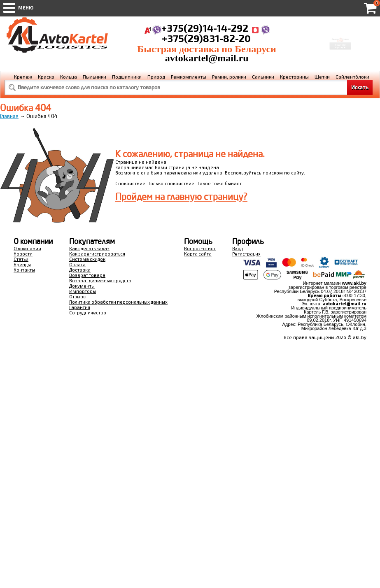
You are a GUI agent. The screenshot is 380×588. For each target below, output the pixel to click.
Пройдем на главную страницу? (181, 196)
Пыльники (94, 77)
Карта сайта (198, 254)
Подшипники (127, 77)
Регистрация (246, 254)
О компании (27, 248)
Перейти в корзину (340, 50)
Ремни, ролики (229, 77)
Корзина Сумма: (340, 34)
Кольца (69, 77)
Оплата (77, 264)
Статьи (21, 259)
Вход (238, 248)
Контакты (24, 270)
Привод (156, 77)
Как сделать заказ (89, 248)
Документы (82, 286)
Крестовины (294, 77)
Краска (46, 77)
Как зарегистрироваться (97, 254)
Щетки (322, 77)
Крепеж (23, 77)
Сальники (263, 77)
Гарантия (80, 307)
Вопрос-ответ (200, 248)
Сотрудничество (88, 313)
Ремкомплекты (189, 77)
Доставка (80, 270)
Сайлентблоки (352, 77)
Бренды (22, 264)
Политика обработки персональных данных (118, 302)
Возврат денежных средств (100, 280)
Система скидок (87, 259)
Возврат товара (87, 275)
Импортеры (83, 291)
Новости (23, 254)
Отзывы (78, 296)
